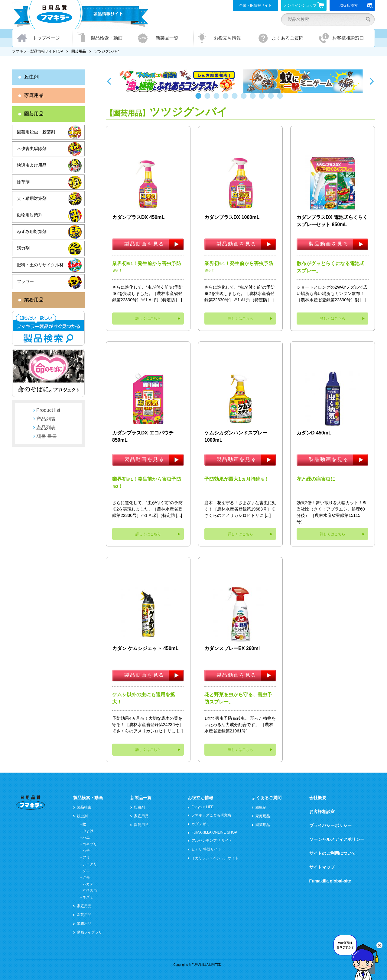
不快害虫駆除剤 (32, 149)
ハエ (86, 837)
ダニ (86, 871)
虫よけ (88, 831)
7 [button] (254, 99)
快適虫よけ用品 (32, 165)
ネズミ (88, 897)
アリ (86, 857)
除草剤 (23, 182)
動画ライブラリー (91, 932)
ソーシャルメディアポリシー (337, 839)
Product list (48, 410)
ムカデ (88, 884)
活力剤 (23, 248)
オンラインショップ (304, 5)
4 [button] (227, 99)
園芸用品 (79, 51)
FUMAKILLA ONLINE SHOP (214, 832)
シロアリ (90, 864)
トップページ (46, 38)
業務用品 (34, 300)
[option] (178, 81)
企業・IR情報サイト (255, 5)
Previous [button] (109, 81)
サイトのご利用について (333, 853)
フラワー (25, 281)
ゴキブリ (90, 844)
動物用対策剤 (30, 215)
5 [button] (236, 99)
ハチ (86, 851)
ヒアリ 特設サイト (206, 849)
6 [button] (245, 99)
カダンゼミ (200, 824)
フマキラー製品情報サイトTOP (37, 51)
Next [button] (372, 81)
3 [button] (218, 99)
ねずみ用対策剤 (32, 232)
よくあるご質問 (288, 38)
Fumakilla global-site (330, 881)
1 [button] (200, 99)
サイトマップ (322, 867)
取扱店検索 (356, 5)
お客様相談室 (322, 812)
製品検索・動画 (107, 38)
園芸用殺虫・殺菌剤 (36, 132)
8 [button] (263, 99)
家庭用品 (34, 95)
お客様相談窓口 (348, 38)
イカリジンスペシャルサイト (215, 858)
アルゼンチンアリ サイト (212, 841)
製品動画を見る (144, 244)
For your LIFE (202, 807)
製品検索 (84, 807)
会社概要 (318, 798)
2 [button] (209, 99)
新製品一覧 (167, 38)
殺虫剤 (31, 77)
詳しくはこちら (148, 319)
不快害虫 (90, 891)
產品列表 (46, 428)
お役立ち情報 (227, 38)
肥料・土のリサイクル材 (40, 265)
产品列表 (46, 419)
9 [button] (272, 99)
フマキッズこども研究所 (211, 815)
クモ (86, 877)
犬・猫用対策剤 (32, 198)
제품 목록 (47, 436)
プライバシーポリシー (330, 825)
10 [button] (281, 99)
